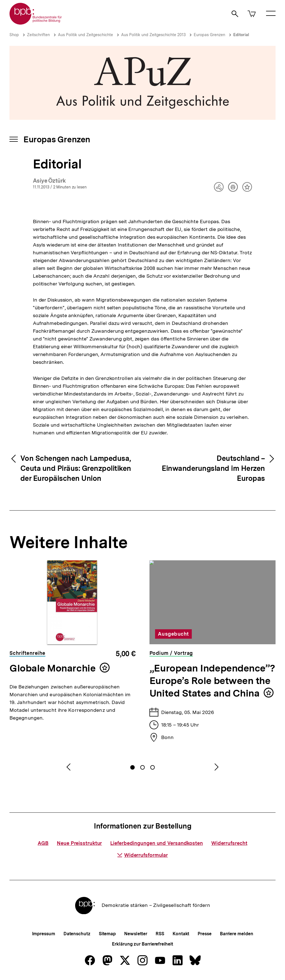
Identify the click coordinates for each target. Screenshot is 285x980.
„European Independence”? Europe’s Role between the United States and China (212, 681)
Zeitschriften (38, 35)
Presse (204, 934)
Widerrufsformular (142, 855)
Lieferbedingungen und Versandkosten (157, 843)
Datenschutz (77, 934)
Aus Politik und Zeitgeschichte (85, 35)
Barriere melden (237, 934)
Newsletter (136, 934)
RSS (160, 934)
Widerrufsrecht (229, 843)
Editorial (241, 35)
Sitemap (107, 934)
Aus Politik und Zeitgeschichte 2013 (153, 35)
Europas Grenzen (209, 35)
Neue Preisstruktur (79, 843)
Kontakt (181, 934)
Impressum (44, 934)
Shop (14, 35)
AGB (43, 843)
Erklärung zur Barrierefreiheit (142, 944)
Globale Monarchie (52, 668)
